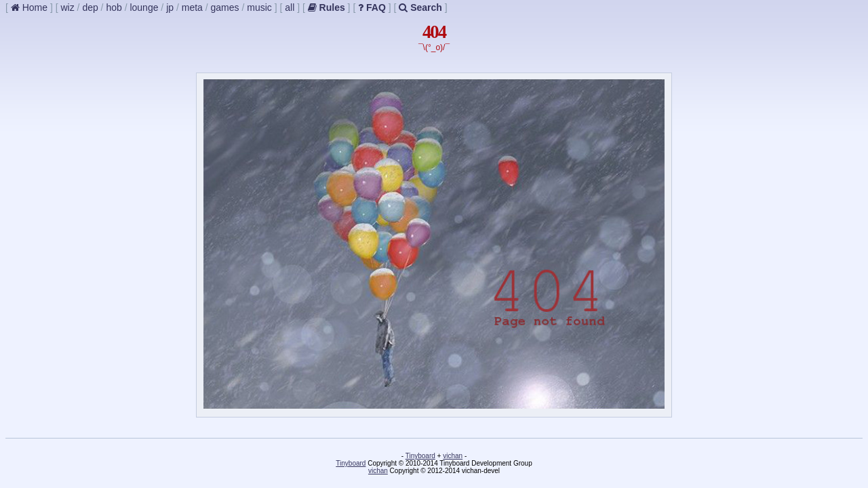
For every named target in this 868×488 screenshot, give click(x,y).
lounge (144, 7)
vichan (453, 456)
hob (114, 7)
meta (192, 7)
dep (90, 7)
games (225, 7)
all (290, 7)
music (259, 7)
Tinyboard (420, 456)
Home (29, 7)
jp (170, 7)
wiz (67, 7)
